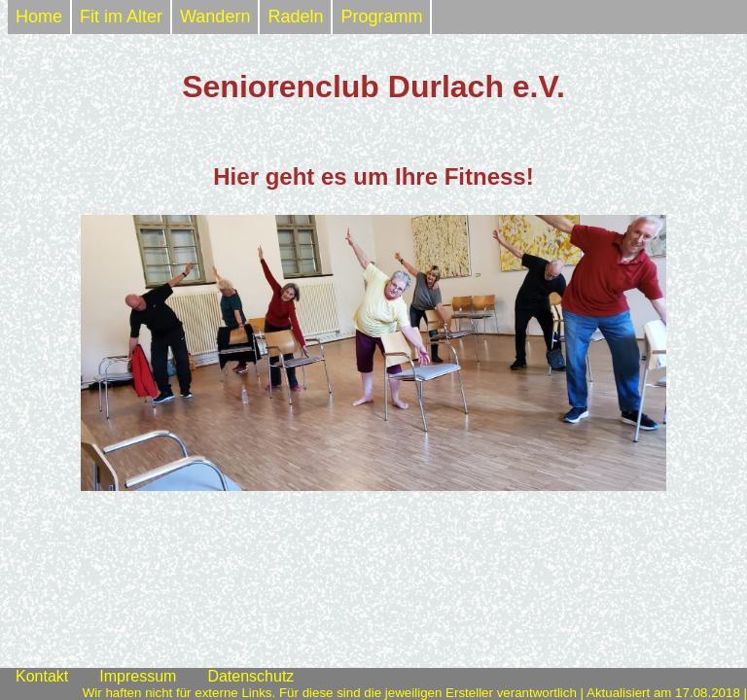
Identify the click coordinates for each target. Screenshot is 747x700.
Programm (381, 17)
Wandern (215, 17)
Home (39, 17)
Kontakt (42, 676)
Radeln (295, 17)
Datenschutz (250, 676)
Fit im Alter (121, 17)
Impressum (138, 676)
